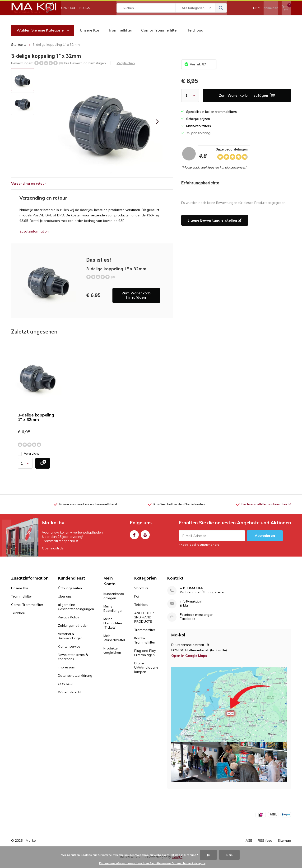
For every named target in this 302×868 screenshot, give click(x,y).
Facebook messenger (196, 622)
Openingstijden (54, 555)
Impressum (67, 674)
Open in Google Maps (189, 662)
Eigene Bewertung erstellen (214, 227)
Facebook (134, 541)
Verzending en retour (29, 190)
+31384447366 (191, 595)
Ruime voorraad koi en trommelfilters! (88, 511)
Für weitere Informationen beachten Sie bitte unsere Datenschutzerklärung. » (152, 863)
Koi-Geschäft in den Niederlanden (179, 511)
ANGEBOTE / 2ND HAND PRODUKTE (144, 624)
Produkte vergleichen (112, 657)
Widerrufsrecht (70, 699)
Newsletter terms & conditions (73, 664)
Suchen (221, 21)
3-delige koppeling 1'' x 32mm (36, 424)
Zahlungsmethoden (73, 632)
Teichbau (195, 37)
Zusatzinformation (34, 238)
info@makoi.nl (191, 608)
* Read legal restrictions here (199, 552)
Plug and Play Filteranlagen (145, 660)
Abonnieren (265, 543)
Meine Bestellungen (113, 615)
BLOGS (85, 21)
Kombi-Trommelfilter (145, 647)
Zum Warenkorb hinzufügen (136, 302)
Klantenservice (69, 653)
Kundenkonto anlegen (114, 603)
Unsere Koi (89, 37)
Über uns (65, 603)
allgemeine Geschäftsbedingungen (76, 614)
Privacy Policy (68, 624)
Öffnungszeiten (70, 595)
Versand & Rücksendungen (70, 643)
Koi (137, 603)
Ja (208, 855)
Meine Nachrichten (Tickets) (113, 630)
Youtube (145, 541)
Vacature (141, 595)
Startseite (19, 51)
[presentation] (158, 129)
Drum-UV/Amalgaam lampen (146, 674)
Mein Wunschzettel (114, 645)
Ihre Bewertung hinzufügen (85, 70)
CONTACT (66, 691)
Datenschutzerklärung (75, 682)
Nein (229, 855)
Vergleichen (30, 461)
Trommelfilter (120, 37)
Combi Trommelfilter (160, 37)
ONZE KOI (68, 21)
